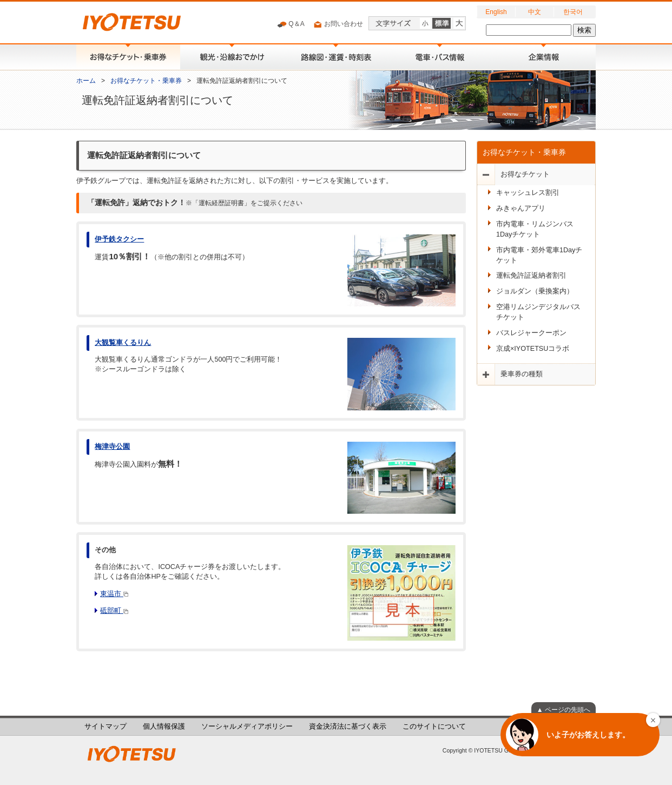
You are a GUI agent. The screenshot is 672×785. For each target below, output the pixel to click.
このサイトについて (434, 727)
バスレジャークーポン (531, 333)
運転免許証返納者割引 (531, 276)
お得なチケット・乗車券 (146, 81)
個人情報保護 (164, 727)
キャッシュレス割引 (528, 193)
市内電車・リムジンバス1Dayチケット (535, 229)
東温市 (114, 594)
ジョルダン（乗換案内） (535, 291)
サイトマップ (106, 727)
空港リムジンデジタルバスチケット (538, 312)
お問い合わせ (338, 24)
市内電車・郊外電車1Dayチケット (539, 255)
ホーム (86, 81)
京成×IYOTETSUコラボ (533, 349)
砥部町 (114, 611)
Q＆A (291, 24)
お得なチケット (525, 174)
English (496, 12)
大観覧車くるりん (123, 343)
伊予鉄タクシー (119, 239)
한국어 (573, 12)
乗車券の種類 (522, 374)
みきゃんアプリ (521, 208)
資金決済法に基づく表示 (348, 727)
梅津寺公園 (112, 447)
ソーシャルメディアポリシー (247, 727)
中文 (535, 12)
